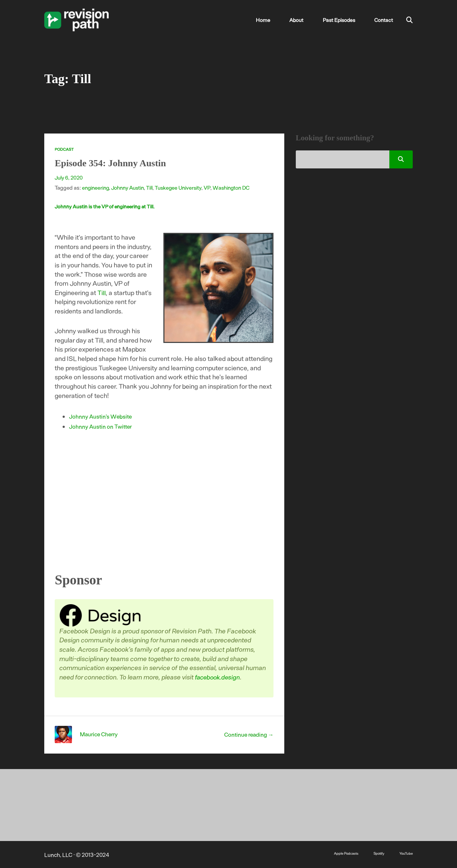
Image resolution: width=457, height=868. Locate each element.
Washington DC (235, 187)
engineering (96, 187)
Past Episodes (346, 20)
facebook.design (219, 677)
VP (211, 187)
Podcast (64, 149)
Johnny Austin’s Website (101, 416)
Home (282, 20)
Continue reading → (248, 734)
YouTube (405, 853)
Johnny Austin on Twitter (102, 426)
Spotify (377, 853)
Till (151, 187)
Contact (385, 20)
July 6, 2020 (69, 177)
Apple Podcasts (341, 853)
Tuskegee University (181, 187)
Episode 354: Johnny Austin (116, 163)
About (309, 20)
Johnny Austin (129, 187)
